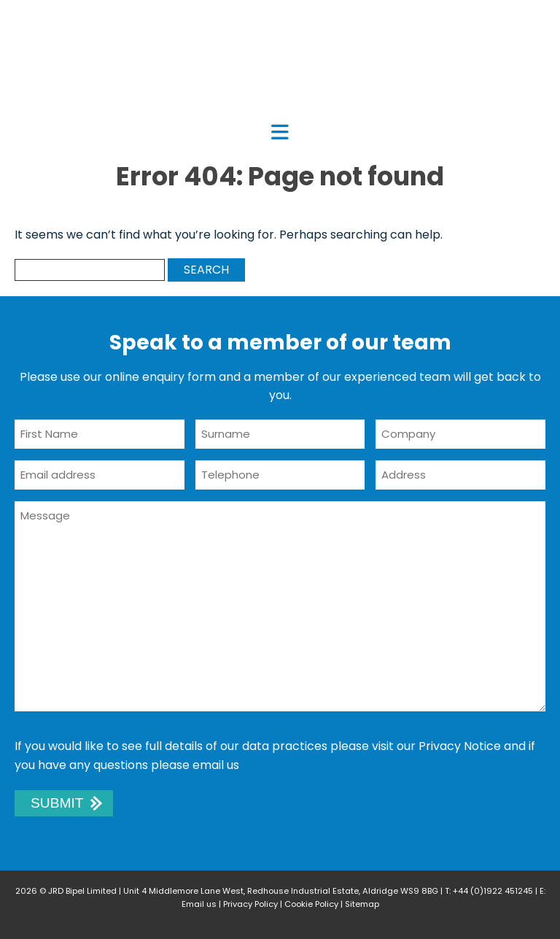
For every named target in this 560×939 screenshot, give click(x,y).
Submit (57, 803)
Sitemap (362, 904)
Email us (199, 904)
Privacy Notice (460, 746)
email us (216, 765)
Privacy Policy (250, 904)
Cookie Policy (311, 904)
